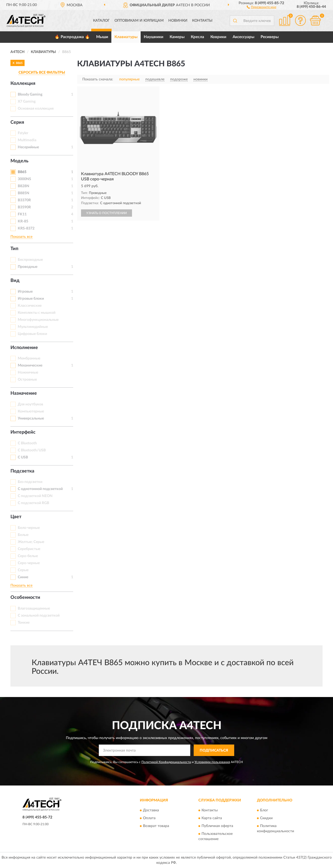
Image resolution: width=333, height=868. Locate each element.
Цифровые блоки (32, 334)
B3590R (24, 207)
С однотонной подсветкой (40, 489)
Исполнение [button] (24, 348)
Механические (30, 365)
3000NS (24, 179)
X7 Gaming (27, 102)
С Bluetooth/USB (32, 450)
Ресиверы (270, 37)
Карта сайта (212, 818)
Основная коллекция (36, 109)
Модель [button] (19, 161)
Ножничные (28, 373)
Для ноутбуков (30, 404)
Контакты (202, 21)
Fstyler (23, 133)
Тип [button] (14, 249)
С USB (23, 457)
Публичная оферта (217, 826)
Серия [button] (17, 122)
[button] (262, 7)
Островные (27, 380)
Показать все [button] (21, 237)
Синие (23, 577)
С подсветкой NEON (35, 496)
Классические (30, 306)
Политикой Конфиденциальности (166, 762)
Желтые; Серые (31, 542)
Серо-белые (28, 556)
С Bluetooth (27, 443)
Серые (23, 570)
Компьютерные (31, 411)
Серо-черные (29, 563)
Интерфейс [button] (23, 432)
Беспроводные (30, 260)
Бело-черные (29, 528)
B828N (24, 186)
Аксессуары (243, 37)
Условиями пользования (212, 762)
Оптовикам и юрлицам (139, 21)
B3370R (24, 200)
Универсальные (31, 418)
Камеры (177, 37)
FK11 (22, 214)
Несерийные (28, 147)
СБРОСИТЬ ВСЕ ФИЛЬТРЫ (42, 73)
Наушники (154, 37)
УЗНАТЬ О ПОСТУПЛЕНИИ (107, 213)
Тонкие (24, 623)
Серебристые (29, 549)
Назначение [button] (24, 393)
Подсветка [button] (22, 471)
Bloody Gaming (30, 95)
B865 (22, 172)
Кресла (197, 37)
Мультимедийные (33, 327)
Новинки (178, 21)
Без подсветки (30, 482)
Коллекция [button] (23, 84)
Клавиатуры (126, 37)
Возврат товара (156, 826)
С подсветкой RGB (33, 503)
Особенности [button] (25, 598)
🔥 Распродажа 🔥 (72, 37)
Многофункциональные (38, 320)
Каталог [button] (101, 21)
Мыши (102, 37)
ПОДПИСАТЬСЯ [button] (214, 751)
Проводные (28, 267)
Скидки (266, 818)
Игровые (25, 292)
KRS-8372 (26, 228)
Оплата (149, 818)
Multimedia (27, 140)
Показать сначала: (98, 79)
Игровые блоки (31, 299)
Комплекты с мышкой (37, 313)
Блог (264, 810)
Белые (23, 535)
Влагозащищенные (34, 609)
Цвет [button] (16, 517)
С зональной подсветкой (39, 616)
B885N (24, 193)
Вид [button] (15, 281)
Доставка (151, 810)
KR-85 (23, 221)
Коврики (218, 37)
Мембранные (29, 358)
